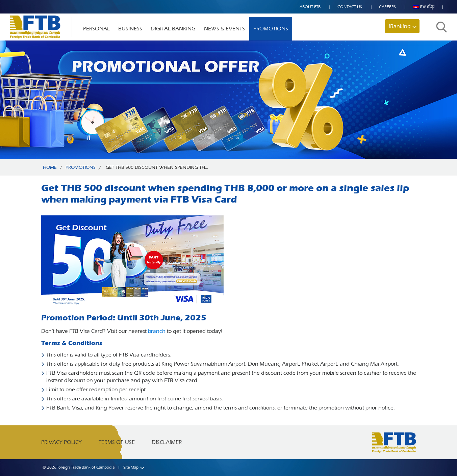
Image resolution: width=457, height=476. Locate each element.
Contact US (350, 7)
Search (441, 27)
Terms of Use (117, 442)
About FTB (310, 7)
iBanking (400, 26)
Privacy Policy (61, 442)
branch (157, 331)
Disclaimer (167, 442)
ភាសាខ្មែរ (424, 7)
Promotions (271, 29)
